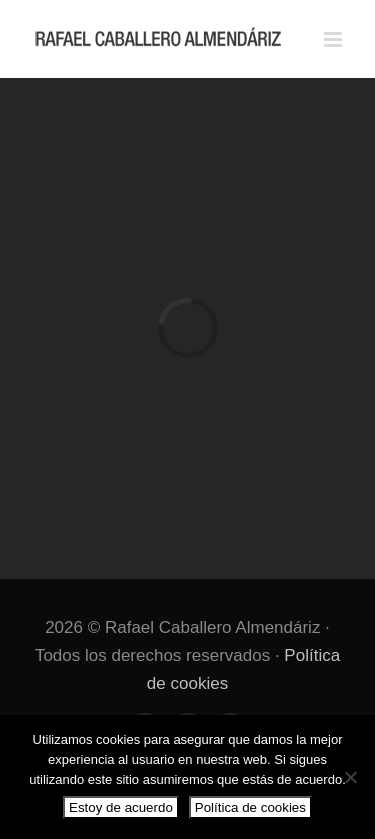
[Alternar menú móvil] (334, 39)
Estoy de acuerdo (121, 807)
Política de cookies (250, 807)
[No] (350, 777)
